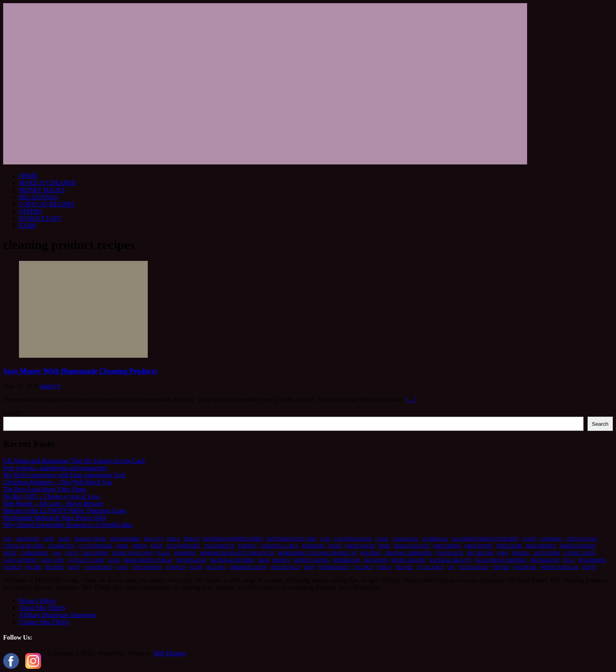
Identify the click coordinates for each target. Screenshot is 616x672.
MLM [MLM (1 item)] (263, 560)
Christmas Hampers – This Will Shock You (58, 482)
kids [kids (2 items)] (503, 553)
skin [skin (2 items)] (309, 567)
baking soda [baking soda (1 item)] (90, 539)
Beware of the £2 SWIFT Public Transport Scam (65, 511)
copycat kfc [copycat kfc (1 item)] (582, 539)
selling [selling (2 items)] (216, 567)
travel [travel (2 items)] (404, 567)
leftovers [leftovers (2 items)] (547, 553)
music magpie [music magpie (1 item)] (408, 560)
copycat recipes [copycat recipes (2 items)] (24, 546)
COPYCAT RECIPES (47, 204)
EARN (28, 226)
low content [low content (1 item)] (20, 560)
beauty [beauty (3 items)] (154, 539)
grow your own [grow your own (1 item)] (133, 553)
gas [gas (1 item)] (57, 553)
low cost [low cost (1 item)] (53, 560)
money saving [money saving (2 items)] (311, 560)
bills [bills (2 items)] (173, 539)
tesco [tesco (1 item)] (384, 567)
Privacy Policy (38, 601)
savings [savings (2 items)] (175, 567)
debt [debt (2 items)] (122, 546)
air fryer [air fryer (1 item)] (27, 539)
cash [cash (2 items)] (382, 539)
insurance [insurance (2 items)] (450, 553)
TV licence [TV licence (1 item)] (430, 567)
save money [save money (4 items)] (147, 567)
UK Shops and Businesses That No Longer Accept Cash (74, 461)
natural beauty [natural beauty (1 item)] (450, 560)
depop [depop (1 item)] (139, 546)
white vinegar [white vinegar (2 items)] (559, 567)
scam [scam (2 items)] (196, 567)
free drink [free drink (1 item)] (447, 546)
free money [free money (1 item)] (541, 546)
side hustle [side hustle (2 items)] (285, 567)
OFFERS (31, 211)
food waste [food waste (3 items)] (360, 546)
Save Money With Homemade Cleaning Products (80, 371)
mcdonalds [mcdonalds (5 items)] (192, 560)
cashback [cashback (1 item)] (435, 539)
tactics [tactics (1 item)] (363, 567)
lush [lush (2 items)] (114, 560)
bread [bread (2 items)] (192, 539)
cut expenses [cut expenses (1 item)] (96, 546)
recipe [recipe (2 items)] (33, 567)
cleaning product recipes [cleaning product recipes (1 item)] (485, 539)
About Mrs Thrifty (42, 608)
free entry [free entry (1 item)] (479, 546)
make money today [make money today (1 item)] (148, 560)
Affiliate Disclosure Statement (57, 615)
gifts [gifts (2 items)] (72, 553)
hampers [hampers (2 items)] (185, 553)
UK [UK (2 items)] (451, 567)
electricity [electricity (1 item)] (219, 546)
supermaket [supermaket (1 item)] (334, 567)
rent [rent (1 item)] (74, 567)
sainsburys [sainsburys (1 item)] (98, 567)
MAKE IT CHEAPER (47, 183)
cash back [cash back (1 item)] (405, 539)
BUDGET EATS (40, 218)
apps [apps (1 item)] (49, 539)
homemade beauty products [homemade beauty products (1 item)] (237, 553)
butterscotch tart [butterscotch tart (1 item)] (292, 539)
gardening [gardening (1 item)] (35, 553)
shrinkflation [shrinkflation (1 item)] (248, 567)
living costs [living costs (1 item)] (580, 553)
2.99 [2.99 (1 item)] (7, 539)
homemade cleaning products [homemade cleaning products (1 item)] (317, 553)
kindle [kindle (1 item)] (521, 553)
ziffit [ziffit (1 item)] (589, 567)
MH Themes (170, 653)
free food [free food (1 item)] (510, 546)
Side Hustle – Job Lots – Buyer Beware (53, 503)
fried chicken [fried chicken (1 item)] (577, 546)
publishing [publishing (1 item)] (592, 560)
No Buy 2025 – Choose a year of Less (51, 496)
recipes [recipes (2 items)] (55, 567)
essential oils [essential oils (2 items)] (280, 546)
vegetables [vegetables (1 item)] (473, 567)
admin (48, 386)
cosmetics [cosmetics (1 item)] (61, 546)
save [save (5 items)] (122, 567)
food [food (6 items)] (335, 546)
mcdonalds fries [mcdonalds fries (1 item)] (232, 560)
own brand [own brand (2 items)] (544, 560)
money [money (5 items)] (281, 560)
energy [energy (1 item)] (248, 546)
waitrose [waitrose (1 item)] (525, 567)
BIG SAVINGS (39, 197)
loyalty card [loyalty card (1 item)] (86, 560)
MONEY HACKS (42, 190)
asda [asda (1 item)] (64, 539)
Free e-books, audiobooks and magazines (55, 468)
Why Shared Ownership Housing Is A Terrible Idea (68, 525)
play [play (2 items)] (569, 560)
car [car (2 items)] (325, 539)
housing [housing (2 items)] (371, 553)
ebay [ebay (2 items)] (157, 546)
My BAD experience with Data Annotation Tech (64, 475)
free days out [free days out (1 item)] (412, 546)
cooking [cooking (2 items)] (551, 539)
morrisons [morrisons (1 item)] (347, 560)
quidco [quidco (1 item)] (12, 567)
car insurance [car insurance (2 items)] (352, 539)
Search (12, 413)
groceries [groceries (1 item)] (95, 553)
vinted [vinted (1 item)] (501, 567)
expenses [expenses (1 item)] (313, 546)
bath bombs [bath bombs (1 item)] (125, 539)
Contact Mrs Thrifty (44, 622)
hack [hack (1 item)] (164, 553)
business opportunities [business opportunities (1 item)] (233, 539)
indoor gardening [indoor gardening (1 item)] (409, 553)
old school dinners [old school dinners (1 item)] (501, 560)
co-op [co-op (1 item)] (529, 539)
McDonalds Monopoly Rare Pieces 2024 (55, 518)
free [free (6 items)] (384, 546)
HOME (28, 176)
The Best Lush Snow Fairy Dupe (45, 489)
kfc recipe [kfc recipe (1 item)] (480, 553)
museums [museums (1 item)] (376, 560)
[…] (411, 399)
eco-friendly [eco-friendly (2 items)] (184, 546)
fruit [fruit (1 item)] (10, 553)
